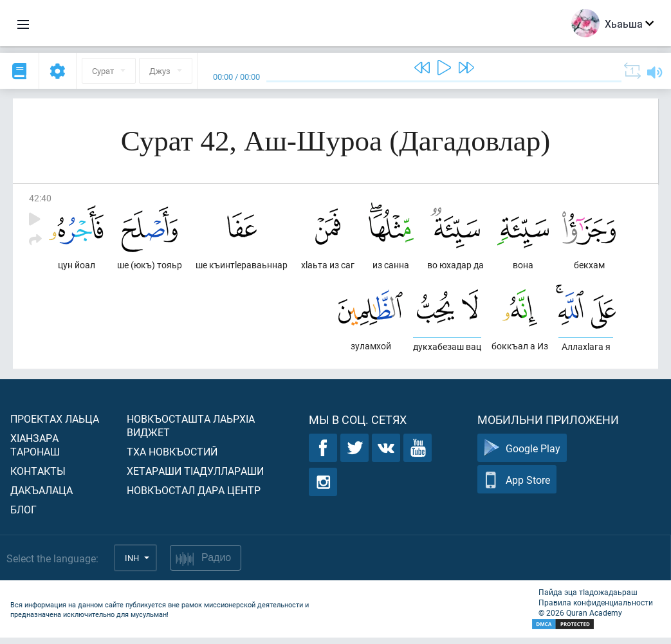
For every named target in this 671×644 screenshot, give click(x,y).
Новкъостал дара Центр (194, 496)
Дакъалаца (41, 496)
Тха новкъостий (172, 458)
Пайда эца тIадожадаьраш (588, 598)
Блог (23, 516)
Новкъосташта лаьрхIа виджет (191, 432)
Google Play (522, 455)
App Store (517, 486)
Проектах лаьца (55, 425)
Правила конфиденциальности (596, 609)
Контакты (38, 477)
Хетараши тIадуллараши (195, 477)
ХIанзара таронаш (35, 451)
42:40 (40, 198)
